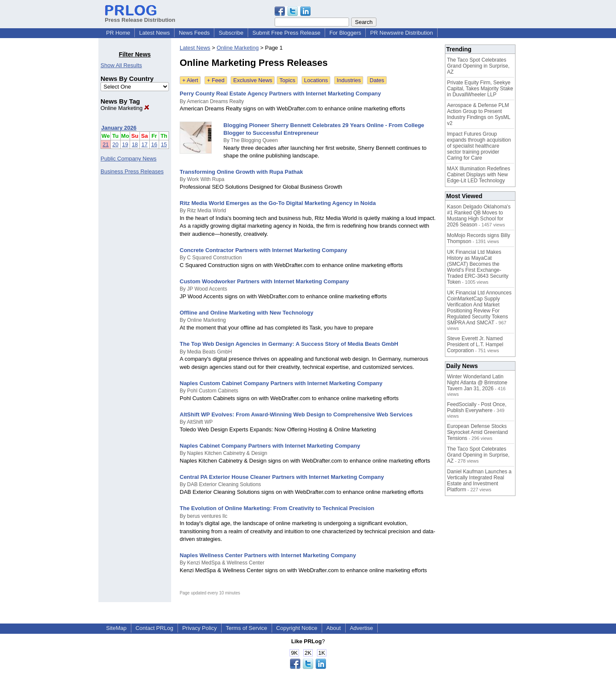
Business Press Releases (132, 171)
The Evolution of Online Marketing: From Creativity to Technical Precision (277, 508)
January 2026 (119, 128)
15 (164, 144)
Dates (377, 80)
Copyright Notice (297, 628)
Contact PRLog (154, 628)
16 (154, 144)
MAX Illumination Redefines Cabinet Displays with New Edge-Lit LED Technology (478, 175)
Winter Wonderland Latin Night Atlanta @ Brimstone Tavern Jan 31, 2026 (477, 383)
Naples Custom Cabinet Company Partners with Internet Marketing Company (281, 383)
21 (106, 144)
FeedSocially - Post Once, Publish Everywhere (477, 407)
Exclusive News (253, 80)
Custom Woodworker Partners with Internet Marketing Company (264, 281)
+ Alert (190, 80)
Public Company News (129, 159)
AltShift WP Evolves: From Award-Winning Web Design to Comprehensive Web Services (296, 414)
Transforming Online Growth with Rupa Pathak (241, 172)
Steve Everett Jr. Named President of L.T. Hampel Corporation (475, 344)
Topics (287, 80)
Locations (316, 80)
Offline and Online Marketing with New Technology (247, 313)
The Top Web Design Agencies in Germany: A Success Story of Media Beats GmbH (289, 344)
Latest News (154, 33)
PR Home (118, 33)
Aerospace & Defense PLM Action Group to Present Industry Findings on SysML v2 (479, 114)
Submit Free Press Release (286, 33)
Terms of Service (247, 628)
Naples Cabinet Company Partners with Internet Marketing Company (270, 446)
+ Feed (216, 80)
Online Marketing (125, 108)
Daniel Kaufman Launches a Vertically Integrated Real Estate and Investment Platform (479, 481)
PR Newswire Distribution (401, 33)
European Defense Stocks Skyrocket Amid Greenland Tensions (477, 432)
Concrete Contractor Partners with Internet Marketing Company (264, 250)
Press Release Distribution (140, 17)
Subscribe (231, 33)
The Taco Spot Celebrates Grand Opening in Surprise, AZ (478, 66)
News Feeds (194, 33)
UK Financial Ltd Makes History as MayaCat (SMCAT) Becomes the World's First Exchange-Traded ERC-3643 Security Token (478, 267)
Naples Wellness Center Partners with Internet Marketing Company (268, 555)
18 (135, 144)
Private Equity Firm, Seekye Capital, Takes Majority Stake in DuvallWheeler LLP (480, 89)
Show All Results (121, 65)
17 (145, 144)
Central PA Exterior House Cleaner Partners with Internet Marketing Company (282, 477)
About (334, 628)
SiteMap (116, 628)
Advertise (361, 628)
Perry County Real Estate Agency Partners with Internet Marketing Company (280, 94)
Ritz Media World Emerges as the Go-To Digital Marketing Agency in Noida (278, 203)
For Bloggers (345, 33)
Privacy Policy (200, 628)
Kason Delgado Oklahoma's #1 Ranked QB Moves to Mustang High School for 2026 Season (479, 216)
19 (125, 144)
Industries (349, 80)
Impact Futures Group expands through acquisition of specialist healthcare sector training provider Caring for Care (479, 146)
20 (115, 144)
